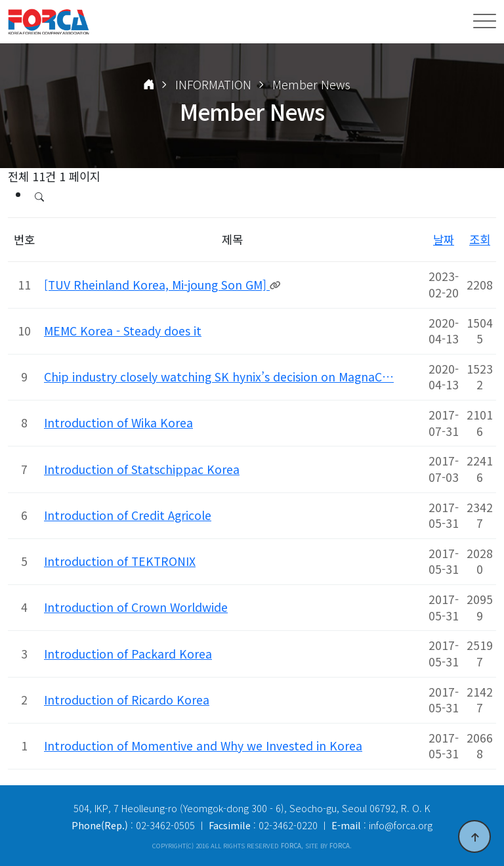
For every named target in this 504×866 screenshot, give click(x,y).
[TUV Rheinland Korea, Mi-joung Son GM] (157, 285)
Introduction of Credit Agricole (128, 515)
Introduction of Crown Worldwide (136, 607)
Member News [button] (311, 84)
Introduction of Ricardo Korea (127, 700)
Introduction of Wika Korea (118, 422)
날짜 (444, 239)
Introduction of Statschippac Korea (142, 469)
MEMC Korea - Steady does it (123, 331)
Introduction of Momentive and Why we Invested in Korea (203, 746)
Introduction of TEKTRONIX (120, 561)
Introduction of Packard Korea (128, 654)
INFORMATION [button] (213, 84)
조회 (480, 239)
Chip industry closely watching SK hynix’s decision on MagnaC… (219, 377)
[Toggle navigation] (485, 22)
